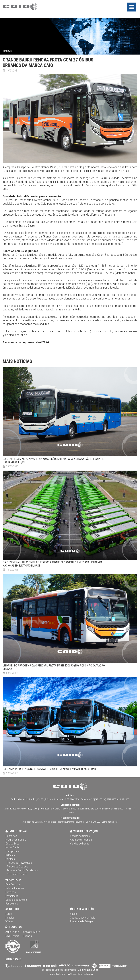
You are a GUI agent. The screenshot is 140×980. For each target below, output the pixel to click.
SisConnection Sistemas (80, 974)
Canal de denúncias (16, 900)
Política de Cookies (17, 867)
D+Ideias (10, 855)
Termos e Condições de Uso (22, 870)
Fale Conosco (13, 884)
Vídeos (9, 921)
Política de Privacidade (19, 863)
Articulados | (13, 932)
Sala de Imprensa (15, 888)
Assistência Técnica (81, 840)
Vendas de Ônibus (80, 836)
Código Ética (12, 844)
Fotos (9, 914)
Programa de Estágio (81, 921)
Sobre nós (11, 836)
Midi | (8, 936)
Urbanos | (28, 936)
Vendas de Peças (80, 844)
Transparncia (12, 851)
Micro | (37, 932)
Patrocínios (12, 904)
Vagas (73, 914)
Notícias (10, 918)
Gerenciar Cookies (17, 874)
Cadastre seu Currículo (83, 918)
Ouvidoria (11, 892)
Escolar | (27, 932)
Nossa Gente (12, 847)
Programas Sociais (16, 840)
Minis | (17, 936)
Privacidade (12, 896)
